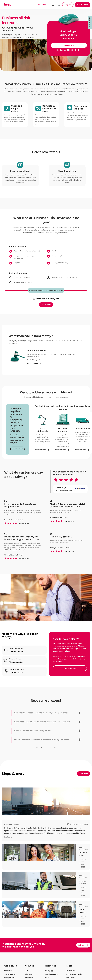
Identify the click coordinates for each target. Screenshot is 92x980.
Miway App (49, 951)
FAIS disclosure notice (74, 955)
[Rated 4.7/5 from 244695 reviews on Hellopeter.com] (70, 494)
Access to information (74, 962)
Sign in (68, 5)
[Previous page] (37, 753)
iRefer (27, 951)
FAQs (47, 958)
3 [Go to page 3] (46, 753)
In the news (29, 972)
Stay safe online (51, 969)
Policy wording (51, 962)
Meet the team (30, 962)
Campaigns (29, 969)
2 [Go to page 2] (44, 753)
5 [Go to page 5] (50, 753)
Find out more (70, 673)
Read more (10, 842)
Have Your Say (90, 22)
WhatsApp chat (10, 955)
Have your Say (9, 958)
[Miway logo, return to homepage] (9, 5)
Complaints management (76, 965)
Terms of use (71, 951)
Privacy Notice (72, 972)
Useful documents (52, 955)
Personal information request (77, 969)
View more (84, 779)
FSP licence (70, 958)
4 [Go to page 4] (48, 753)
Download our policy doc (46, 302)
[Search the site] (59, 5)
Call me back (83, 5)
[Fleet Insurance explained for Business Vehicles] (46, 817)
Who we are (29, 955)
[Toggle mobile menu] (53, 5)
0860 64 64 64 (43, 5)
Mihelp (48, 965)
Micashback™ (30, 958)
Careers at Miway (31, 965)
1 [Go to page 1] (41, 753)
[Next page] (55, 753)
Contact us (8, 951)
